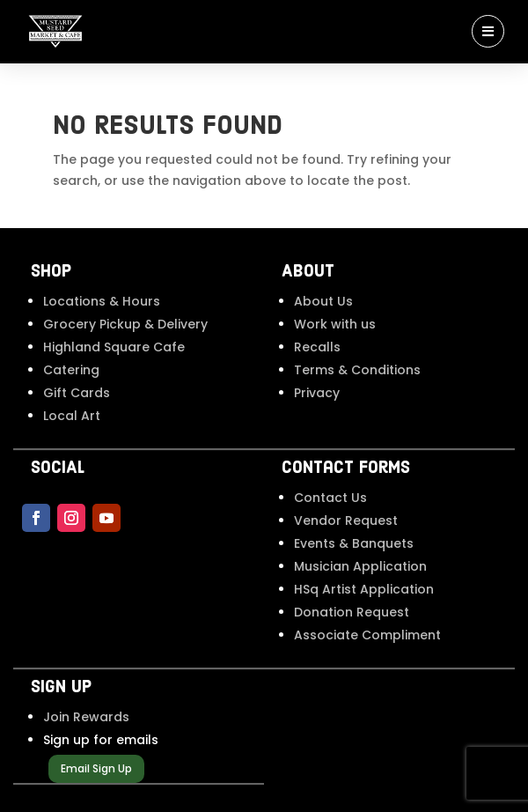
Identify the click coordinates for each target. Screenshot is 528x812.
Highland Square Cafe (114, 347)
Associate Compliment (367, 635)
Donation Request (352, 612)
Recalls (317, 347)
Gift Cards (77, 393)
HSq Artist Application (364, 589)
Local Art (72, 416)
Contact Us (330, 498)
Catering (71, 370)
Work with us (335, 324)
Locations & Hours (102, 301)
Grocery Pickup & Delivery (125, 324)
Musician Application (360, 566)
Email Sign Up (96, 768)
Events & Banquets (354, 543)
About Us (323, 301)
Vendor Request (346, 520)
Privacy (317, 393)
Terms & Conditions (357, 370)
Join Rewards (86, 717)
